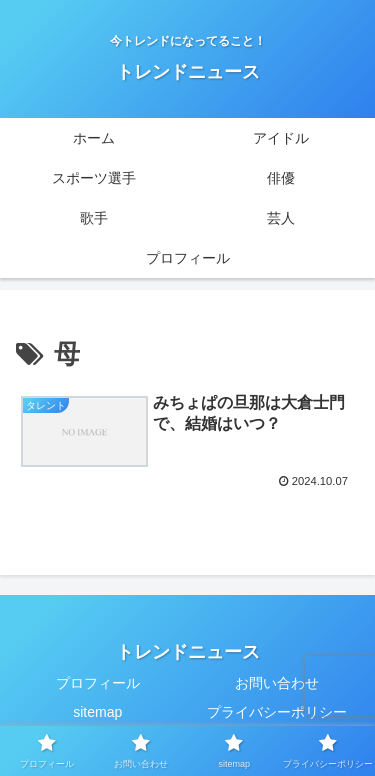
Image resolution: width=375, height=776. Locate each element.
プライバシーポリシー (277, 712)
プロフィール (98, 683)
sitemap (97, 712)
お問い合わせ (277, 683)
